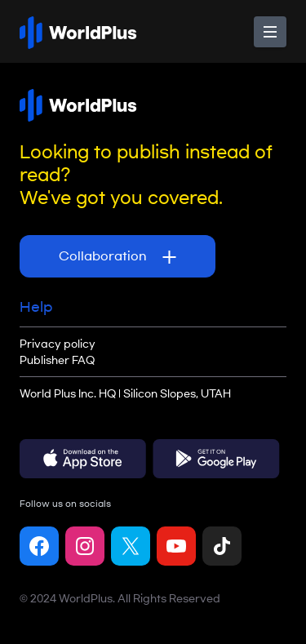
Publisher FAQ (57, 360)
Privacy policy (58, 344)
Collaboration (118, 257)
